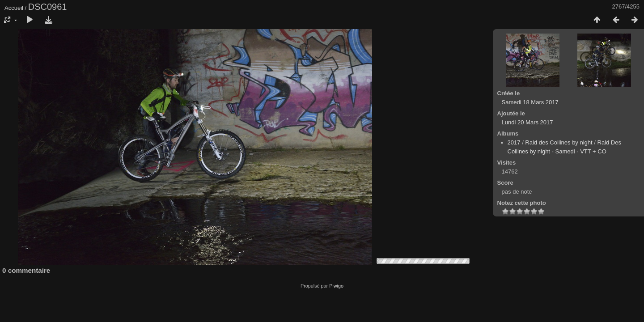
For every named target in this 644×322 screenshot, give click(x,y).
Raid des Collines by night (559, 142)
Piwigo (336, 286)
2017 (514, 142)
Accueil (14, 8)
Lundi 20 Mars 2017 (527, 122)
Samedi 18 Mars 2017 (530, 102)
